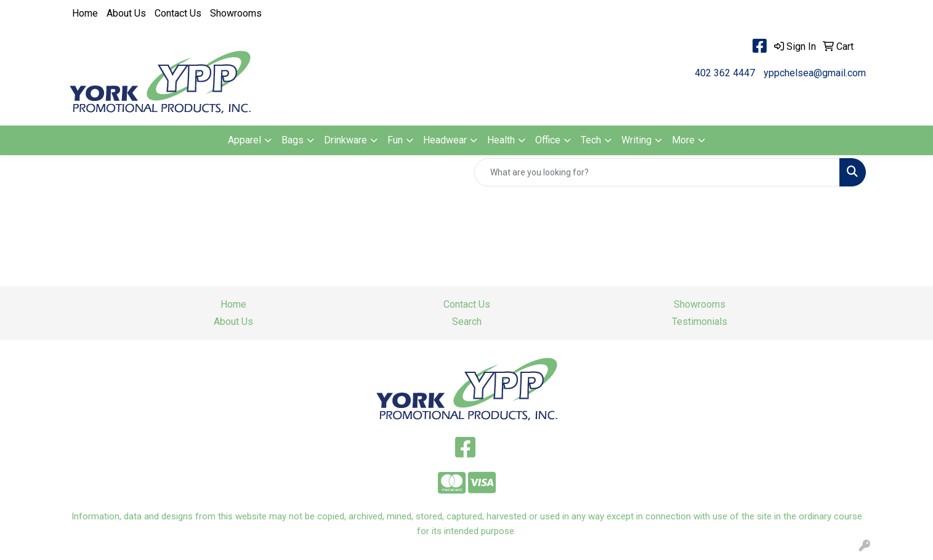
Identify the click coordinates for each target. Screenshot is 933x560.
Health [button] (501, 140)
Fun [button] (395, 140)
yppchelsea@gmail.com (815, 73)
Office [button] (548, 140)
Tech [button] (591, 140)
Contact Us (178, 13)
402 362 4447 (725, 73)
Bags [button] (293, 140)
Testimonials (700, 322)
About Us (126, 13)
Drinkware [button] (345, 140)
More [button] (683, 140)
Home (85, 13)
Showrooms (236, 13)
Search (467, 322)
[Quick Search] (657, 172)
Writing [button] (636, 140)
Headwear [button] (445, 140)
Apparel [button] (244, 140)
